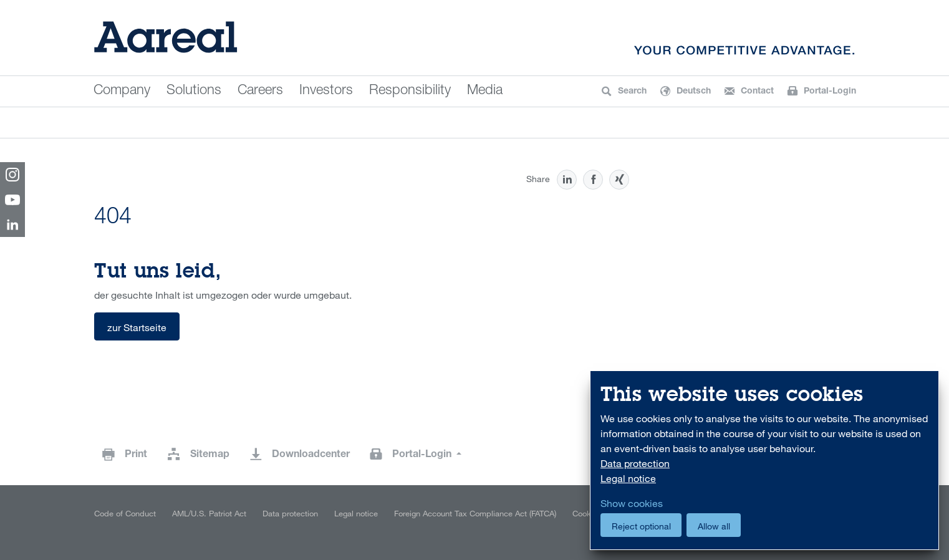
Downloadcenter (311, 455)
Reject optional (641, 526)
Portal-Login (423, 455)
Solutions (194, 91)
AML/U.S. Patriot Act (209, 513)
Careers (260, 91)
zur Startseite (137, 327)
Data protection (290, 513)
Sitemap (210, 455)
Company (122, 91)
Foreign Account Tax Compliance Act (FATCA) (475, 513)
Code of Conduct (125, 513)
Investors (326, 91)
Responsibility (410, 91)
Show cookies (632, 503)
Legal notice (356, 513)
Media (485, 91)
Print (136, 455)
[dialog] (764, 461)
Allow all (714, 526)
